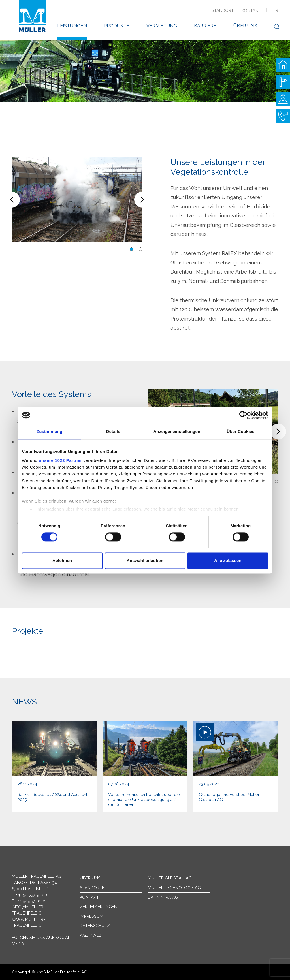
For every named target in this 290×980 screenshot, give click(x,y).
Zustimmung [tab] (49, 431)
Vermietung (162, 26)
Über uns (245, 26)
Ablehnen (62, 561)
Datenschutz (95, 925)
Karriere (205, 26)
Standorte (224, 10)
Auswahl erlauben (145, 561)
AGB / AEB (91, 935)
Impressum (91, 916)
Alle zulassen (228, 561)
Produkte (117, 26)
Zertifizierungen (99, 907)
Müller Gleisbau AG (170, 878)
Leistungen (72, 26)
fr (276, 10)
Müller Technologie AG (174, 888)
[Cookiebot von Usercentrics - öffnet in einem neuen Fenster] (243, 415)
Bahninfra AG (163, 897)
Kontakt (251, 10)
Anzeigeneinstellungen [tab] (177, 431)
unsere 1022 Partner (60, 460)
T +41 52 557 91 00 (29, 895)
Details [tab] (113, 431)
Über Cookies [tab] (241, 431)
